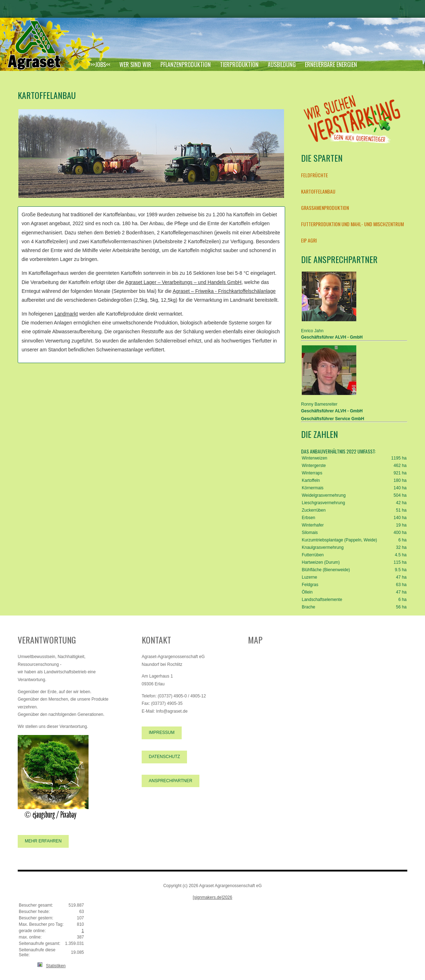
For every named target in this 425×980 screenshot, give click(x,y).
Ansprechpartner (171, 781)
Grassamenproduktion (325, 208)
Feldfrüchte (314, 175)
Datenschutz (164, 757)
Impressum (162, 733)
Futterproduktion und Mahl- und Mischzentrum (352, 224)
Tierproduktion (239, 65)
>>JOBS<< (100, 65)
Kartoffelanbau (318, 191)
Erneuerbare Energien (331, 65)
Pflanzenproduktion (186, 65)
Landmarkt (66, 314)
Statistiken (56, 966)
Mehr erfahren (43, 841)
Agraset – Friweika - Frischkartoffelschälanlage (224, 291)
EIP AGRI (309, 240)
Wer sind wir (135, 65)
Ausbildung (282, 65)
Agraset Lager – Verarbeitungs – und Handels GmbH (183, 282)
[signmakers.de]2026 (212, 897)
